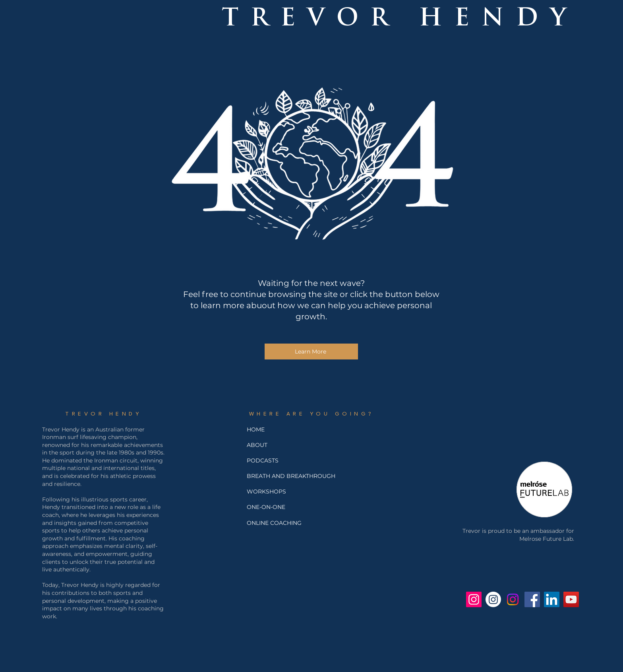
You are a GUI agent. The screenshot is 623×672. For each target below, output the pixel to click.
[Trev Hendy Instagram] (474, 599)
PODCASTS (263, 460)
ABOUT (257, 445)
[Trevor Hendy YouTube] (571, 599)
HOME (256, 429)
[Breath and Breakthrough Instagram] (493, 599)
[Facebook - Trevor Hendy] (532, 599)
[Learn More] (311, 352)
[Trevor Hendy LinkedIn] (552, 599)
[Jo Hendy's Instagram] (513, 599)
